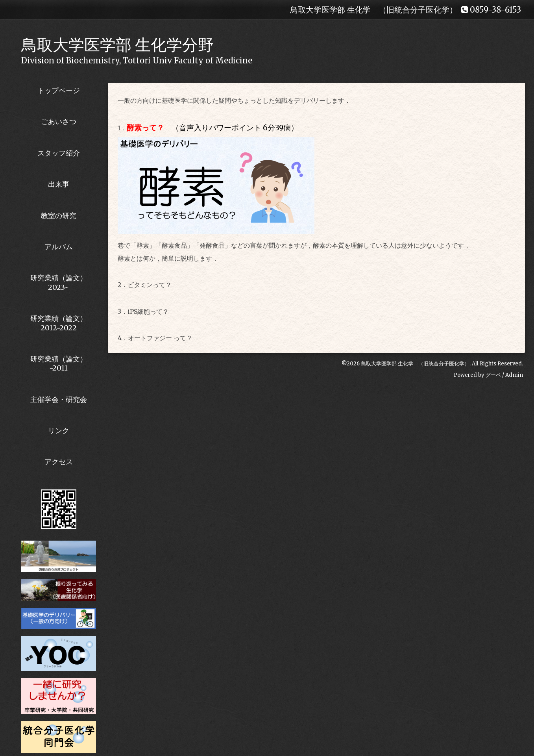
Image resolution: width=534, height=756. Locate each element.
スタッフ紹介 (59, 153)
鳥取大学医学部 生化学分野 (117, 45)
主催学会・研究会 (59, 399)
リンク (59, 431)
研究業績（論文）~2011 (59, 363)
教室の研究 (59, 216)
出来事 (59, 184)
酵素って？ (145, 128)
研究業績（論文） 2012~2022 (59, 323)
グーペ (493, 375)
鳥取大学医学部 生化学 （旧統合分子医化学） (415, 364)
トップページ (59, 90)
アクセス (59, 462)
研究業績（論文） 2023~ (59, 282)
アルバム (59, 247)
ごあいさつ (59, 121)
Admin (514, 375)
